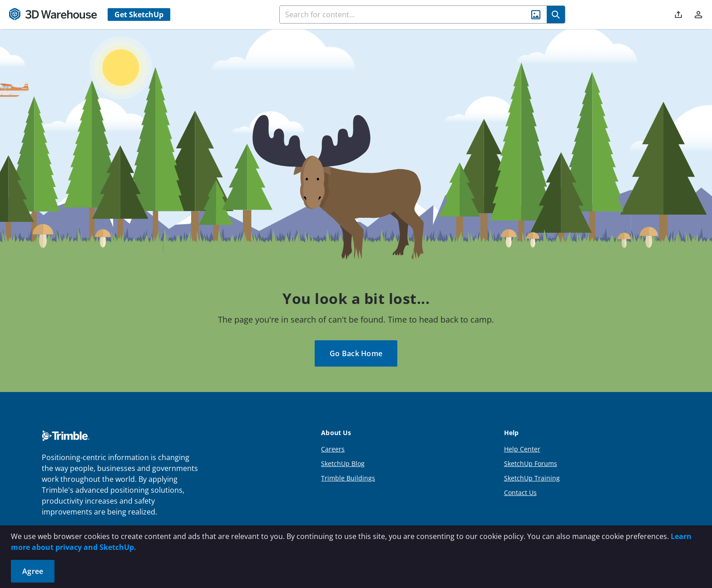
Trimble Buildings (348, 478)
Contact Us (520, 492)
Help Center (522, 449)
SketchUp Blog (343, 463)
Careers (333, 449)
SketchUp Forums (531, 463)
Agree (33, 571)
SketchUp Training (532, 478)
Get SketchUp (139, 15)
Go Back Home (356, 353)
